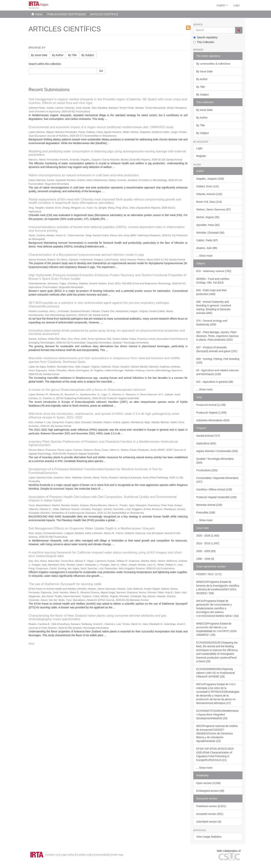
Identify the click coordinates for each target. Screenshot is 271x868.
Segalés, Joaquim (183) (210, 179)
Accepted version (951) (210, 814)
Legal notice (68, 855)
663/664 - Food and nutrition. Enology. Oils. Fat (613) (213, 281)
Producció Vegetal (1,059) (211, 413)
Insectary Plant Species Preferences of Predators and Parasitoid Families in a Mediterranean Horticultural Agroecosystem (103, 443)
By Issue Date (39, 55)
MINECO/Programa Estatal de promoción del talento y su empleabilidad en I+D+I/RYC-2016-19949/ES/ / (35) (217, 629)
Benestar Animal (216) (209, 505)
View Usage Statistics (209, 837)
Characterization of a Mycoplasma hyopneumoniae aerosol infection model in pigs (86, 255)
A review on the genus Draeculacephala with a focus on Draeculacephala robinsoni (87, 390)
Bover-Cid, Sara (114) (209, 202)
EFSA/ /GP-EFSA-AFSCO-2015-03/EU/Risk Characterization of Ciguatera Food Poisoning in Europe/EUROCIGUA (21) (215, 754)
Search (198, 25)
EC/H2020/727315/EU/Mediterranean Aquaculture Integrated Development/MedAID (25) (217, 715)
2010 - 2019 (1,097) (208, 543)
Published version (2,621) (211, 806)
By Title (72, 55)
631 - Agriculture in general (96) (215, 382)
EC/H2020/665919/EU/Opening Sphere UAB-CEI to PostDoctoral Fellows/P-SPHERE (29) (216, 673)
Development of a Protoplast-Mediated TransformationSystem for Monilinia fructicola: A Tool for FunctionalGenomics (95, 471)
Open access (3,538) (209, 783)
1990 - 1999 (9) (205, 559)
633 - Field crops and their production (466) (212, 292)
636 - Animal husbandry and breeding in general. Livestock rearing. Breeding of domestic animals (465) (214, 307)
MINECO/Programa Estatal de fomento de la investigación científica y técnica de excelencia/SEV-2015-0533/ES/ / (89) (218, 587)
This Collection (204, 42)
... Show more (204, 256)
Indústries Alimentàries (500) (213, 420)
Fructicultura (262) (207, 470)
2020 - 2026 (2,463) (208, 536)
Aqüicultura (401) (206, 443)
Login (199, 148)
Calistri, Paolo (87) (207, 240)
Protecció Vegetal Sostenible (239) (216, 497)
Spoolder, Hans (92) (208, 225)
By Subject (88, 55)
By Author (58, 55)
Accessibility (103, 855)
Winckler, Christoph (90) (210, 233)
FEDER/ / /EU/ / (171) (209, 574)
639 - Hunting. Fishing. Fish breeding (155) (218, 361)
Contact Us (52, 855)
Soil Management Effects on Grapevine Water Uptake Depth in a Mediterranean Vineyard (92, 528)
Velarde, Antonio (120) (209, 194)
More (32, 644)
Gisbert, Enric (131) (208, 186)
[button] (222, 5)
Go (101, 71)
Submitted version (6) (209, 822)
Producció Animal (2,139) (211, 405)
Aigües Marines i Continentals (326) (217, 451)
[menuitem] (236, 5)
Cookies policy (85, 855)
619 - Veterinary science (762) (214, 271)
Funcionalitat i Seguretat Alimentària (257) (217, 480)
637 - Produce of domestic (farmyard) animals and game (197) (217, 349)
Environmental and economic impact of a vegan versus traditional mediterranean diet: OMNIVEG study (101, 127)
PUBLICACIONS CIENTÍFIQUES (67, 14)
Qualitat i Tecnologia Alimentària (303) (215, 461)
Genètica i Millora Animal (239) (214, 489)
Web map (118, 855)
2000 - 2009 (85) (206, 551)
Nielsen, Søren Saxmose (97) (214, 209)
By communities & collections (213, 64)
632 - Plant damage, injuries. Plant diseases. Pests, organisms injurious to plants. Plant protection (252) (218, 336)
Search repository (206, 37)
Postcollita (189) (206, 513)
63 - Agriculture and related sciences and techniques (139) (218, 372)
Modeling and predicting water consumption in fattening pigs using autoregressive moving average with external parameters (107, 153)
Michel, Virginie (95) (208, 217)
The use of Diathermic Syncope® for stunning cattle (65, 584)
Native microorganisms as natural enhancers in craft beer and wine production (84, 175)
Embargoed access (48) (210, 791)
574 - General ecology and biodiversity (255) (212, 323)
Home (39, 14)
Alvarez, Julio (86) (207, 248)
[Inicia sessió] (236, 5)
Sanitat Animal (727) (208, 436)
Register (201, 156)
